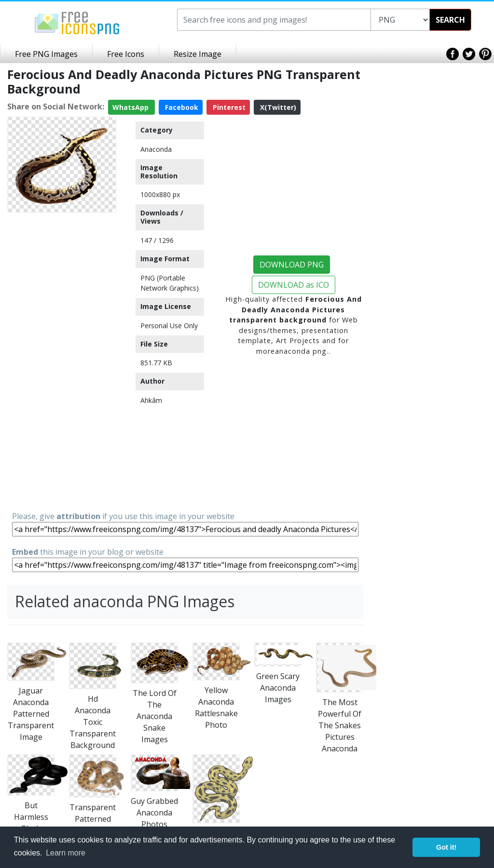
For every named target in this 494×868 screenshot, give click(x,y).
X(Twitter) (277, 107)
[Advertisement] (62, 361)
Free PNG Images (46, 54)
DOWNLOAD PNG (292, 265)
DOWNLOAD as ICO (294, 285)
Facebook (181, 107)
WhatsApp (131, 107)
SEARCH (450, 20)
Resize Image (198, 54)
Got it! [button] (446, 847)
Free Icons (126, 54)
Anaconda (156, 149)
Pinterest (228, 107)
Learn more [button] (66, 853)
